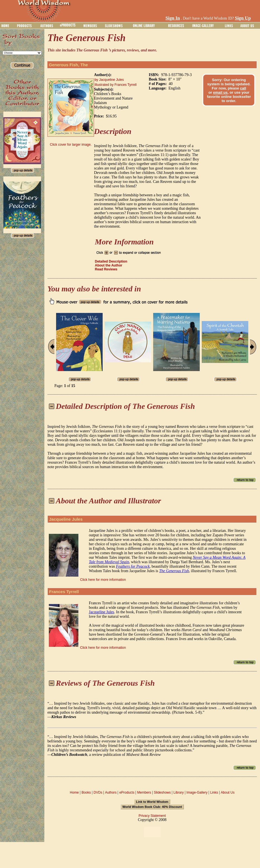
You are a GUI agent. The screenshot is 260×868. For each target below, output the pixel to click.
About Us (227, 792)
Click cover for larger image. (71, 145)
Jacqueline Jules (66, 519)
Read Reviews (106, 269)
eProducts (127, 792)
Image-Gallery (197, 792)
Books (86, 792)
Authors (111, 792)
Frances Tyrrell (64, 592)
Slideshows (162, 792)
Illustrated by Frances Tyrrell (116, 85)
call (243, 88)
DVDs (98, 792)
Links (214, 792)
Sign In (173, 18)
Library (179, 792)
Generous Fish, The (68, 65)
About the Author (109, 265)
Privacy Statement (152, 816)
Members (144, 792)
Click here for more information (103, 580)
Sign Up (243, 18)
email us (220, 92)
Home (74, 792)
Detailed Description (111, 261)
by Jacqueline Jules (109, 80)
